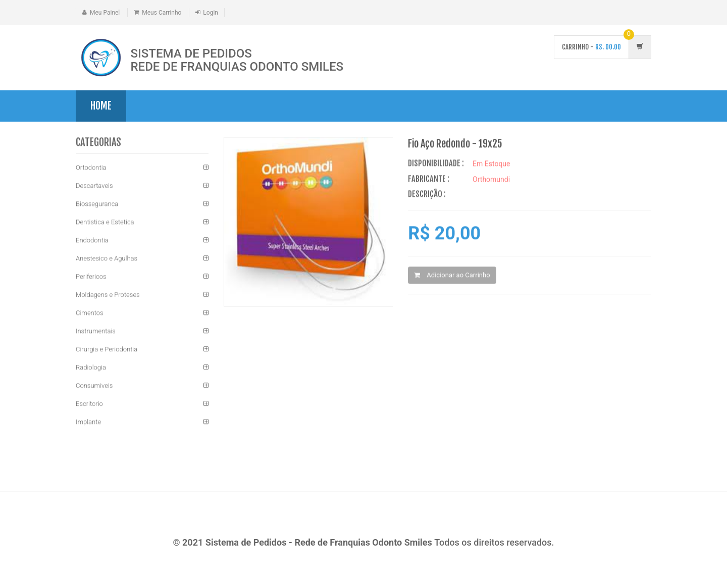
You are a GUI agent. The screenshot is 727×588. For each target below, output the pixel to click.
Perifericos (91, 277)
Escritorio (89, 404)
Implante (88, 422)
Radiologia (91, 368)
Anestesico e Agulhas (107, 259)
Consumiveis (94, 386)
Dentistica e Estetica (105, 222)
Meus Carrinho (162, 13)
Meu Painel (105, 13)
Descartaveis (94, 186)
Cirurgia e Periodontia (107, 350)
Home (101, 106)
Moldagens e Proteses (108, 295)
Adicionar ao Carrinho (452, 275)
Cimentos (90, 313)
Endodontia (92, 240)
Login (211, 13)
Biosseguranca (97, 204)
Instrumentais (96, 331)
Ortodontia (91, 168)
